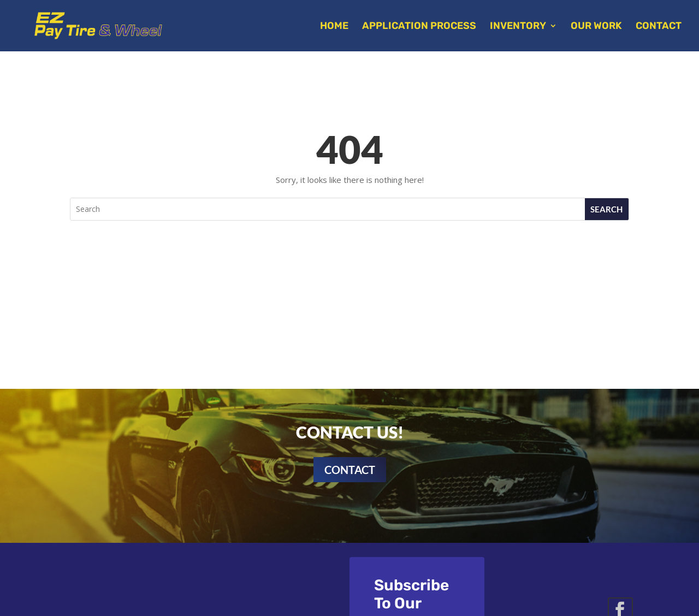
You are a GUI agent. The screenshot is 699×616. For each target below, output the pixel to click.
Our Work (596, 27)
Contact (659, 27)
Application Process (419, 27)
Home (334, 27)
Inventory (518, 27)
